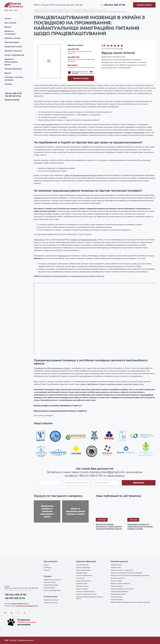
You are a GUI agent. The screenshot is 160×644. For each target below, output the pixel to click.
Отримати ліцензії (50, 582)
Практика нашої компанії (97, 10)
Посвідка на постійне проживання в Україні (52, 368)
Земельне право (116, 581)
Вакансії (8, 73)
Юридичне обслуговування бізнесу (11, 62)
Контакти (8, 84)
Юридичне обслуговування (120, 583)
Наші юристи (39, 240)
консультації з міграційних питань (62, 91)
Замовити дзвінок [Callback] (12, 100)
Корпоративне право (118, 594)
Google (121, 49)
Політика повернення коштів (86, 594)
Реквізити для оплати (51, 600)
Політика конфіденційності (85, 591)
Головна (8, 19)
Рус (11, 10)
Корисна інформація (13, 69)
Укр (6, 10)
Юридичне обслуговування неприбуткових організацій (130, 575)
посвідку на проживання (134, 132)
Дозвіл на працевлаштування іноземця (80, 175)
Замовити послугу (81, 78)
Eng (15, 10)
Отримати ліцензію (12, 38)
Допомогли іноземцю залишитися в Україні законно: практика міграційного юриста (109, 527)
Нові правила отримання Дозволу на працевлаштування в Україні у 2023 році (72, 276)
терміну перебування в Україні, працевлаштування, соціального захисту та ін (112, 384)
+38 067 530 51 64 (13, 96)
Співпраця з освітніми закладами (14, 79)
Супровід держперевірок (119, 591)
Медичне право (116, 565)
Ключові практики (82, 565)
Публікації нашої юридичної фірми (76, 10)
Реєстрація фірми (12, 42)
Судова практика (117, 586)
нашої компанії (47, 124)
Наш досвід (80, 578)
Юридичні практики (13, 51)
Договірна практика (118, 578)
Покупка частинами (51, 603)
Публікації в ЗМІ (82, 583)
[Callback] (144, 5)
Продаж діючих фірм (13, 47)
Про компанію (10, 23)
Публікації (47, 567)
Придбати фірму (49, 588)
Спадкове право (116, 597)
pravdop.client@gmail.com (20, 603)
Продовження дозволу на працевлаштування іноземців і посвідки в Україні (140, 527)
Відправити (139, 483)
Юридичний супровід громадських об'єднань (126, 573)
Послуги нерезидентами (52, 590)
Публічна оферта (82, 589)
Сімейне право (116, 567)
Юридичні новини (82, 586)
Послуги (40, 496)
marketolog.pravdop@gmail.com (27, 606)
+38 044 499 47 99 (114, 5)
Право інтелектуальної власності (122, 589)
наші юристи (63, 256)
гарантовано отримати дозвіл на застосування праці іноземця (95, 132)
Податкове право (117, 599)
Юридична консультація (10, 33)
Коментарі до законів (83, 581)
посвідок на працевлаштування (83, 240)
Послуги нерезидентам (14, 55)
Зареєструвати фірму (51, 585)
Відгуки (8, 27)
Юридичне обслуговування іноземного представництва (130, 602)
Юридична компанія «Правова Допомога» (48, 10)
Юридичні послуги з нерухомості (122, 570)
